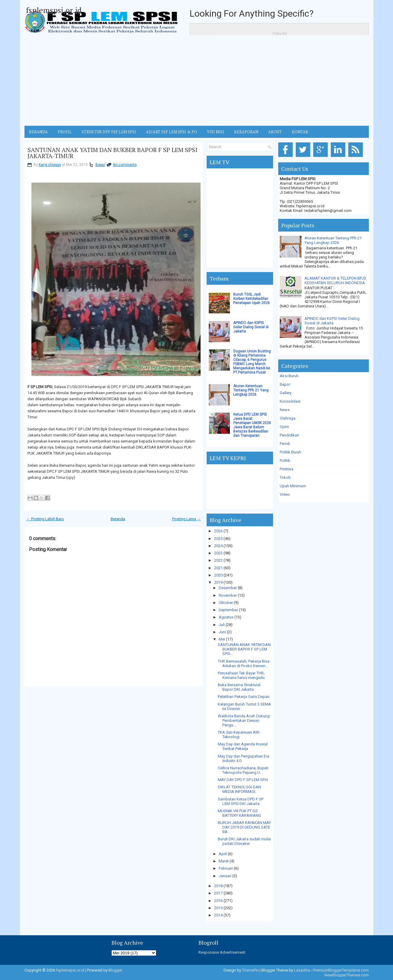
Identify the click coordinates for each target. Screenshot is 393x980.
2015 (218, 908)
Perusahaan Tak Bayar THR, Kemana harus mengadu (241, 675)
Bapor (100, 165)
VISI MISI (216, 132)
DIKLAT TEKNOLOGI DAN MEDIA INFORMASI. (239, 789)
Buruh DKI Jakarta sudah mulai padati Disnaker (244, 841)
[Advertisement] (197, 80)
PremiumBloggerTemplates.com (341, 970)
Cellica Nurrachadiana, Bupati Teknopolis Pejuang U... (243, 770)
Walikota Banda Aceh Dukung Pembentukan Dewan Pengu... (244, 720)
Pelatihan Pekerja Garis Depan (244, 697)
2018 (218, 886)
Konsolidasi (290, 401)
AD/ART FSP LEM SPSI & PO (171, 132)
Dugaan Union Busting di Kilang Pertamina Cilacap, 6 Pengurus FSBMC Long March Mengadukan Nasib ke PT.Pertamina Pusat (252, 362)
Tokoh (285, 477)
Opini (284, 427)
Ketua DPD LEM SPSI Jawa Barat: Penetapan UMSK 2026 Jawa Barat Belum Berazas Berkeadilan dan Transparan (252, 425)
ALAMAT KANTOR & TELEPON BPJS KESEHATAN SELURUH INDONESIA (335, 281)
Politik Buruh (290, 452)
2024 (218, 546)
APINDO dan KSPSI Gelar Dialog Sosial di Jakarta (251, 327)
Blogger (115, 970)
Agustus (226, 617)
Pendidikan (289, 435)
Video (285, 494)
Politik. (285, 461)
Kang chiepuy (50, 165)
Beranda (118, 519)
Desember (228, 588)
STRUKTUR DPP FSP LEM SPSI (109, 132)
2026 (218, 531)
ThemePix (250, 970)
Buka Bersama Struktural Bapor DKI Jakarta (239, 687)
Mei (222, 639)
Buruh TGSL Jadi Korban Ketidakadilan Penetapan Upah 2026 (251, 299)
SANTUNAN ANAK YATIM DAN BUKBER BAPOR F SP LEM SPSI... (244, 649)
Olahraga (288, 418)
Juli (222, 625)
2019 (218, 582)
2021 (218, 568)
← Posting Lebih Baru (45, 519)
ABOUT (275, 132)
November (228, 595)
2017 (218, 893)
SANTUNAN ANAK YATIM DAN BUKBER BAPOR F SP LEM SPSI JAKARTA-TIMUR (112, 153)
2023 (218, 553)
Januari (225, 876)
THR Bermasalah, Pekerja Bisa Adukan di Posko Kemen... (244, 664)
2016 (218, 901)
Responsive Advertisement (222, 952)
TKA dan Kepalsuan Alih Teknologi (239, 735)
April (223, 854)
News (285, 410)
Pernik (285, 444)
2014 (218, 915)
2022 (218, 560)
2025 (218, 539)
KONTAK (300, 132)
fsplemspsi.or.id (54, 10)
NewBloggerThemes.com (347, 975)
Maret (224, 861)
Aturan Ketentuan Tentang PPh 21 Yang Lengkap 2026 (251, 390)
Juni (222, 632)
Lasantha (302, 970)
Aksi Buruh (289, 376)
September (228, 610)
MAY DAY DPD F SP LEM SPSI (243, 780)
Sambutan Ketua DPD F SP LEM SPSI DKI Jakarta (241, 801)
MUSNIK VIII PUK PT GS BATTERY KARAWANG (239, 813)
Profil (65, 132)
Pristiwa (287, 469)
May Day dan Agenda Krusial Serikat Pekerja (243, 746)
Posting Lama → (187, 519)
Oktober (226, 603)
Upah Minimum (293, 486)
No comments (125, 165)
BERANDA (38, 132)
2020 (218, 575)
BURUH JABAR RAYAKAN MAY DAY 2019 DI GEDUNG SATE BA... (244, 827)
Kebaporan (246, 132)
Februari (226, 868)
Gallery (286, 393)
